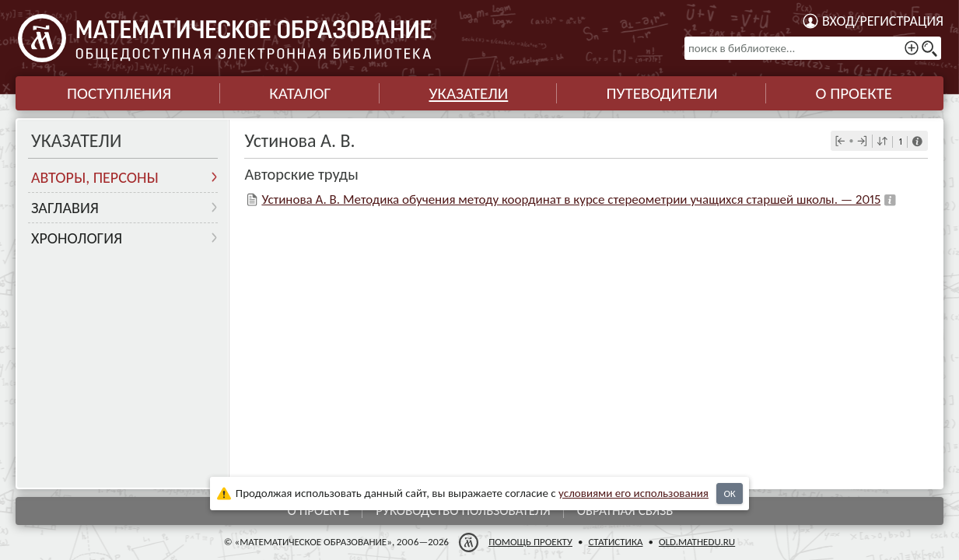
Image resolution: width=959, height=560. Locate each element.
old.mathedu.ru (697, 542)
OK (729, 493)
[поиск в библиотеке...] (813, 48)
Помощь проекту (530, 542)
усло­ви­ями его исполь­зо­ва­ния (633, 493)
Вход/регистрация (883, 21)
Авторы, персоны (95, 177)
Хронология (77, 238)
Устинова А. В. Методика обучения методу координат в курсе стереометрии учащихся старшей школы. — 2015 (571, 199)
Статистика (615, 542)
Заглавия (65, 208)
